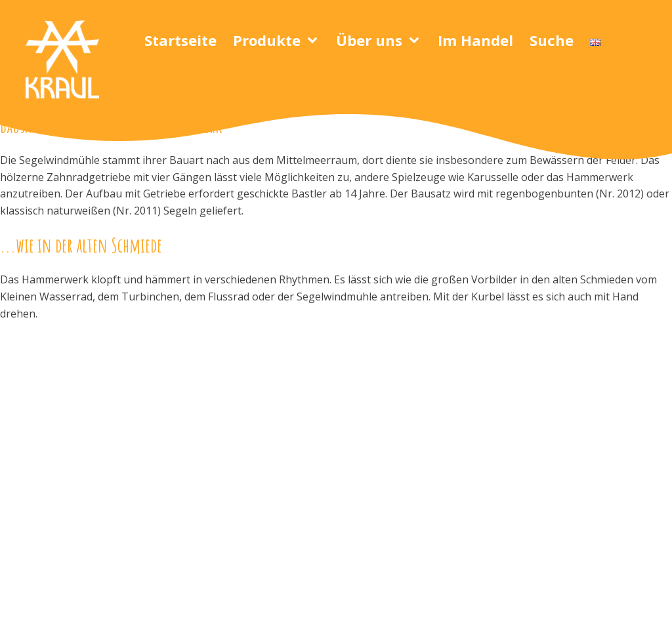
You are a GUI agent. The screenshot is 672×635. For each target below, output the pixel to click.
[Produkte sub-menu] (315, 41)
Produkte (267, 40)
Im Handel (475, 40)
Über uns (369, 40)
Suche (552, 40)
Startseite (180, 40)
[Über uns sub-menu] (417, 41)
